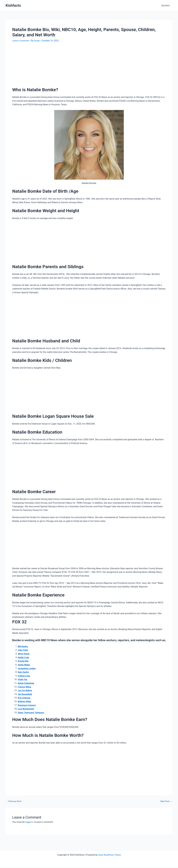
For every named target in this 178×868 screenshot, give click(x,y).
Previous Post (14, 801)
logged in (30, 822)
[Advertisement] (89, 66)
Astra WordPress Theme (109, 855)
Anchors (166, 5)
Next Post (166, 801)
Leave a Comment (21, 41)
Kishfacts (13, 5)
